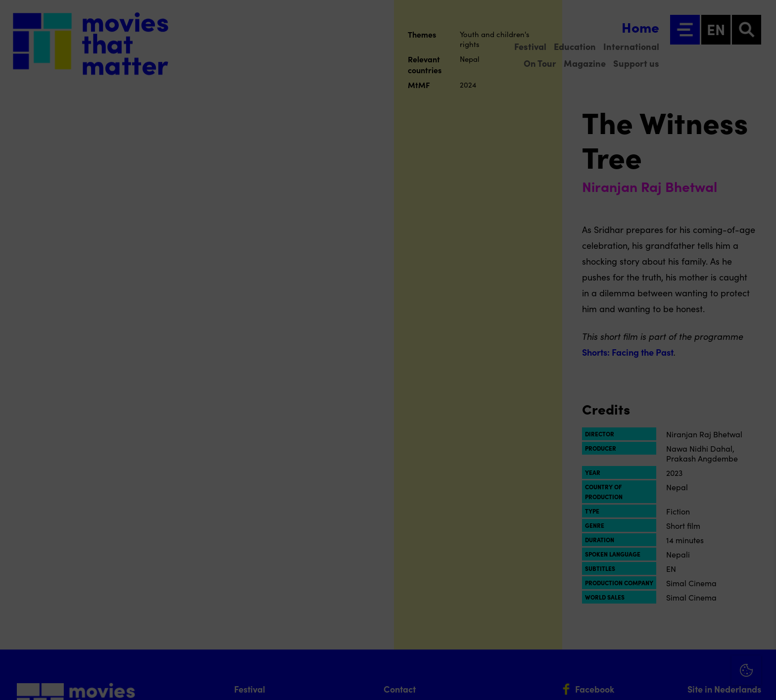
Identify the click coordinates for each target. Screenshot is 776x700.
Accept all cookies (692, 653)
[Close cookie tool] (761, 515)
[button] (682, 586)
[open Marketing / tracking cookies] (760, 617)
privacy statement (652, 554)
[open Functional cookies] (760, 587)
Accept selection (692, 681)
